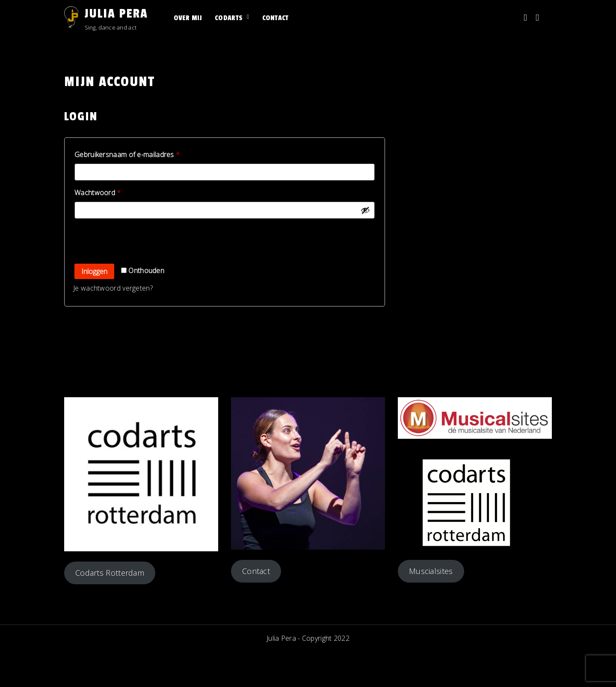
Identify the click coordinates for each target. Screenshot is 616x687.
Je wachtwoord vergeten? (113, 288)
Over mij (188, 18)
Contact (275, 18)
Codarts (229, 18)
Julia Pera (116, 14)
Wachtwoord (108, 192)
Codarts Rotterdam (110, 573)
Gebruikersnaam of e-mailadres (138, 153)
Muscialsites (431, 571)
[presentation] (131, 241)
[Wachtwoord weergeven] (365, 210)
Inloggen (94, 271)
